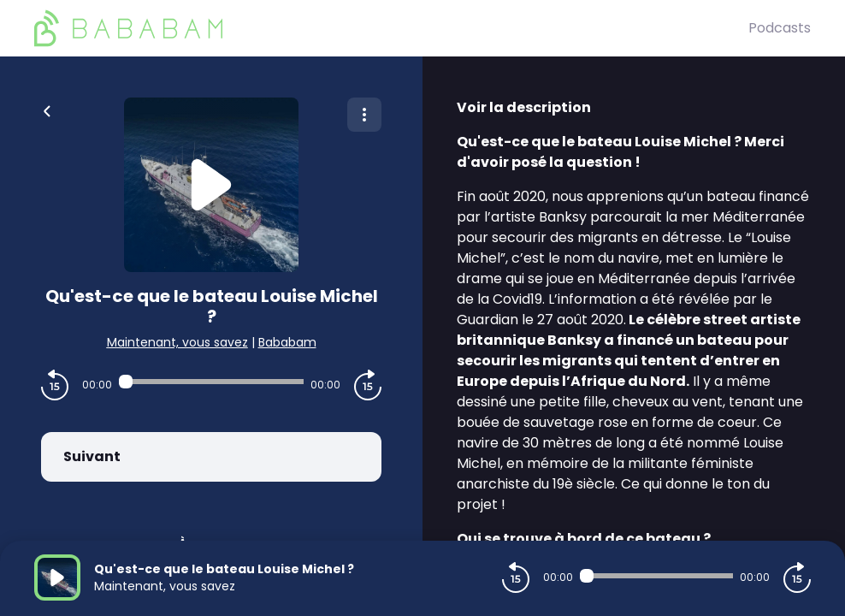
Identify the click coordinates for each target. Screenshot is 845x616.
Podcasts (780, 28)
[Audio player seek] (211, 382)
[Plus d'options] (364, 115)
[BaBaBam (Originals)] (391, 28)
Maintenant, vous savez (177, 342)
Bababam (287, 342)
